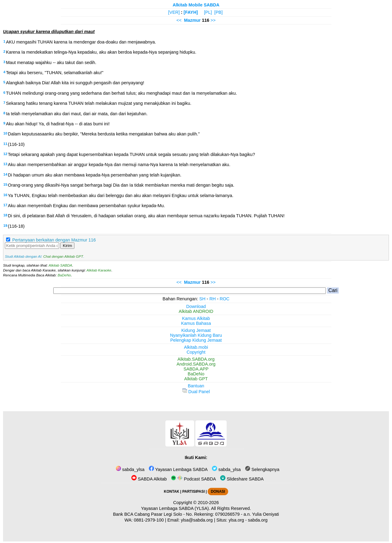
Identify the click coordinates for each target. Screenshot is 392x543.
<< (179, 20)
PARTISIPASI (193, 492)
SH (202, 299)
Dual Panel (196, 392)
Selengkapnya (262, 469)
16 (5, 195)
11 (5, 144)
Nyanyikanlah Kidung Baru (196, 335)
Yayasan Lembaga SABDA (178, 469)
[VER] (174, 12)
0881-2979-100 (149, 520)
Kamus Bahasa (196, 323)
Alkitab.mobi (196, 347)
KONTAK (171, 492)
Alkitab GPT (196, 379)
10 (5, 133)
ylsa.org (236, 520)
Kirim (67, 246)
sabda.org (258, 520)
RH (213, 299)
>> (213, 20)
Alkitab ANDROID (196, 311)
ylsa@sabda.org (197, 520)
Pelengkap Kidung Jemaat (196, 340)
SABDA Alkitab (149, 479)
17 (5, 205)
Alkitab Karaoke (99, 270)
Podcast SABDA (193, 479)
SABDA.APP (196, 369)
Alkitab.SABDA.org (196, 359)
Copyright (196, 352)
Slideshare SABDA (242, 479)
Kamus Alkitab (196, 318)
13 (5, 164)
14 (5, 174)
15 (5, 184)
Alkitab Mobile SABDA (196, 5)
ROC (224, 299)
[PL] (208, 12)
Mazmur (192, 20)
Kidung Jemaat (196, 330)
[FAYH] (191, 12)
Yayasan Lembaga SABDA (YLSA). (176, 508)
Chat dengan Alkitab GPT (63, 256)
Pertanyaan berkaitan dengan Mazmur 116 (54, 240)
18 (5, 215)
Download (196, 306)
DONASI (218, 492)
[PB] (219, 12)
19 (5, 226)
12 (5, 154)
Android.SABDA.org (196, 364)
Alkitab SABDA (60, 265)
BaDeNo (64, 275)
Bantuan (196, 386)
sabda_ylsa (130, 469)
